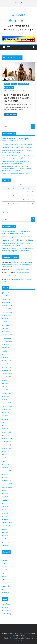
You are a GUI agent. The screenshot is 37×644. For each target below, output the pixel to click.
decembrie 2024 (7, 335)
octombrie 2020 (7, 484)
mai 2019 (5, 539)
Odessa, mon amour (22, 269)
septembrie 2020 (7, 487)
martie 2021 (5, 468)
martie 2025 (5, 328)
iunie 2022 (5, 419)
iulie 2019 (5, 532)
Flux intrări (5, 607)
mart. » (8, 212)
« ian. (3, 212)
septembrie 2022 (7, 409)
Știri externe (5, 593)
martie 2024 (5, 357)
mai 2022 (5, 422)
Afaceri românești (7, 557)
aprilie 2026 (5, 293)
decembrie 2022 (7, 400)
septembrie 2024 (7, 344)
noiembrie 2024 (7, 338)
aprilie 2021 (5, 464)
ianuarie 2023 (6, 396)
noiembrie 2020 (7, 481)
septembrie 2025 (7, 315)
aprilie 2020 (5, 503)
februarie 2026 (6, 299)
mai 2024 (5, 351)
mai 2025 (5, 322)
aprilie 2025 (5, 325)
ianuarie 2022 (6, 435)
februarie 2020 (6, 510)
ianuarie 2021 (6, 474)
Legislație (5, 576)
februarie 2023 (6, 393)
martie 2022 (5, 429)
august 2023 (6, 380)
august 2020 (6, 490)
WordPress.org (6, 614)
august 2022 (6, 413)
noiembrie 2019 (7, 519)
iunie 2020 (5, 497)
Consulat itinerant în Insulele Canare (20, 276)
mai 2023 (5, 387)
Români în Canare (24, 84)
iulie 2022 (5, 416)
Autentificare (6, 604)
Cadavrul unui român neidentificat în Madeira (16, 174)
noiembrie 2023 (7, 370)
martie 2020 (5, 506)
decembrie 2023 (7, 367)
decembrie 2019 (7, 516)
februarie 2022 (6, 432)
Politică (4, 580)
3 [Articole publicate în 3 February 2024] (28, 192)
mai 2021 (5, 461)
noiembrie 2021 (7, 442)
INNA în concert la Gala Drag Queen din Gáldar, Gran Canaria (17, 98)
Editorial (4, 570)
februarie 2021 (6, 471)
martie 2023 (5, 390)
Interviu (4, 573)
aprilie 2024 (5, 354)
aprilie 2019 (5, 542)
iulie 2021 (5, 455)
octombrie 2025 (7, 312)
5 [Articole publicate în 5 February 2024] (3, 196)
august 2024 (6, 348)
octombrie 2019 (7, 523)
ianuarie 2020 (6, 513)
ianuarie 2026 (6, 302)
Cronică (7, 84)
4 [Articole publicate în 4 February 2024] (32, 192)
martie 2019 (5, 545)
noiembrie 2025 (7, 309)
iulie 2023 (5, 383)
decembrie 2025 (7, 306)
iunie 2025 (5, 319)
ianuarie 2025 (6, 332)
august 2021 (6, 451)
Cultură (14, 84)
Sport (3, 589)
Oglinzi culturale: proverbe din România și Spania (17, 144)
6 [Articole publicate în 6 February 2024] (8, 196)
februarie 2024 (6, 361)
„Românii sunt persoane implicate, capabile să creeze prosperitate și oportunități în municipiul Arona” (17, 264)
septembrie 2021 (7, 448)
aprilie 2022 (5, 425)
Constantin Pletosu (22, 91)
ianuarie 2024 (6, 364)
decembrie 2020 (7, 477)
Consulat (4, 560)
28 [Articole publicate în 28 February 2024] (14, 207)
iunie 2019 (5, 536)
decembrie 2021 (7, 438)
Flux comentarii (6, 610)
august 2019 (6, 529)
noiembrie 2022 (7, 403)
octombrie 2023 (7, 374)
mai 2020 (5, 500)
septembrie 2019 (7, 526)
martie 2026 (5, 296)
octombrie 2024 (7, 341)
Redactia (4, 276)
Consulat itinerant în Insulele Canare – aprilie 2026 (17, 147)
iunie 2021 (5, 458)
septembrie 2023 (7, 377)
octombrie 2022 (7, 406)
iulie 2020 (5, 494)
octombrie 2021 (7, 445)
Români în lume (9, 87)
